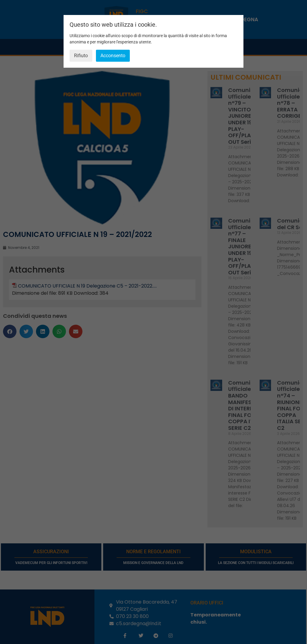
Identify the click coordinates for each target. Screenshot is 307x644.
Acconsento (113, 56)
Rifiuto (81, 56)
